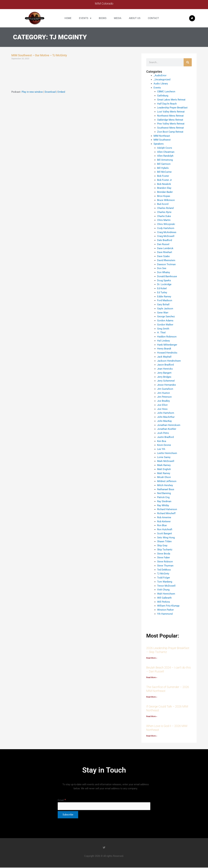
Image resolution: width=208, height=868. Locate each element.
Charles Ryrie (164, 212)
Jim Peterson (164, 397)
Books (103, 18)
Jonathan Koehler (167, 429)
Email (62, 800)
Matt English (164, 469)
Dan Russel (163, 244)
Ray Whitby (163, 505)
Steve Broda (164, 553)
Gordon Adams (165, 321)
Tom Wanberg (165, 582)
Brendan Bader (165, 192)
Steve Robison (165, 562)
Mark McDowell (166, 461)
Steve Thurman (165, 565)
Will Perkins (164, 602)
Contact (153, 18)
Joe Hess (162, 409)
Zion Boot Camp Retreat (170, 132)
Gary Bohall (163, 304)
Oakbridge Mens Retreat (170, 120)
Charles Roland (165, 208)
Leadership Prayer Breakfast (172, 108)
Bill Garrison (164, 164)
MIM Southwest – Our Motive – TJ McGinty (39, 55)
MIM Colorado (104, 3)
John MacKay (164, 421)
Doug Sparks (164, 280)
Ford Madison (165, 300)
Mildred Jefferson (167, 481)
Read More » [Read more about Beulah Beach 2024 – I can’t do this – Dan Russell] (152, 677)
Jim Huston (163, 393)
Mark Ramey (164, 465)
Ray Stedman (164, 501)
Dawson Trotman (166, 264)
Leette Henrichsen (167, 453)
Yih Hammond (165, 614)
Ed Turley (162, 292)
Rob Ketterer (164, 521)
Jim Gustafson (165, 389)
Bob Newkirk (164, 184)
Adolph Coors (165, 148)
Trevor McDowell (166, 586)
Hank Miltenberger (167, 345)
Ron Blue (162, 525)
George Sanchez (166, 316)
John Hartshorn (166, 413)
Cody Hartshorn (166, 228)
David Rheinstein (166, 260)
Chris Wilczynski (166, 224)
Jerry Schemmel (166, 381)
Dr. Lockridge (164, 284)
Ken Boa (162, 441)
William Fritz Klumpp (168, 606)
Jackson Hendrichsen (169, 361)
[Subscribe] (68, 815)
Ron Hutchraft (165, 529)
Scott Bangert (165, 533)
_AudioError (160, 75)
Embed (61, 92)
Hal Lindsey (163, 341)
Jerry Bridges (164, 377)
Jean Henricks (165, 369)
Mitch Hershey (165, 485)
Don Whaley (164, 272)
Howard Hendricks (167, 353)
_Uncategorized (162, 80)
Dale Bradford (165, 240)
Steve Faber (163, 558)
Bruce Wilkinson (166, 200)
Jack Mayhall (164, 357)
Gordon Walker (165, 324)
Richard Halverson (167, 509)
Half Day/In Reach (167, 104)
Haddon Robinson (167, 337)
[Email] (104, 807)
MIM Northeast (162, 136)
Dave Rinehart (165, 252)
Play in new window (32, 92)
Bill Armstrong (165, 160)
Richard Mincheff (166, 513)
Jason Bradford (165, 365)
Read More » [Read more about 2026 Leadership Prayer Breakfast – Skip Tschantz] (152, 658)
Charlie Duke (164, 216)
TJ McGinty (163, 574)
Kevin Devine (164, 445)
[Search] (188, 62)
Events (85, 18)
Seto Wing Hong (166, 537)
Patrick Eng (163, 497)
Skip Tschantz (165, 549)
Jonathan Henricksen (169, 425)
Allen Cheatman (166, 152)
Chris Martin (164, 220)
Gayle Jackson (165, 308)
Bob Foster (163, 176)
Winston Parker (165, 610)
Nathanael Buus (166, 489)
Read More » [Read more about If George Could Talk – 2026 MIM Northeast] (152, 717)
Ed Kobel (162, 288)
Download (50, 92)
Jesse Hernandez (166, 385)
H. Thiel (161, 333)
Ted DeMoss (164, 570)
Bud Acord (163, 204)
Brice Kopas (164, 196)
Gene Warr (163, 312)
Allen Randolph (165, 156)
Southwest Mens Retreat (170, 128)
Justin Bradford (165, 437)
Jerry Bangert (164, 373)
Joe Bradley (163, 401)
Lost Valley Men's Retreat (171, 112)
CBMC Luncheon (166, 92)
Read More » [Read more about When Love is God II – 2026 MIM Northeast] (152, 736)
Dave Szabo (163, 256)
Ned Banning (164, 493)
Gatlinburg (163, 96)
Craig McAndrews (167, 232)
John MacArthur (166, 417)
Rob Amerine (164, 517)
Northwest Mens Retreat (170, 116)
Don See (162, 268)
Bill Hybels (163, 168)
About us (135, 18)
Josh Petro (163, 433)
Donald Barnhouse (167, 276)
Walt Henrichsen (166, 594)
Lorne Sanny (164, 457)
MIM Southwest (162, 140)
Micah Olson (164, 477)
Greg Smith (163, 329)
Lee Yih (161, 449)
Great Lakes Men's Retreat (171, 99)
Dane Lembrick (165, 248)
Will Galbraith (164, 598)
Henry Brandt (164, 349)
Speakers (159, 144)
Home (68, 18)
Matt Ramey (164, 473)
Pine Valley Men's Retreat (171, 124)
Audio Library (161, 83)
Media (118, 18)
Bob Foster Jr (164, 180)
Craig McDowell (166, 236)
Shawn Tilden (164, 541)
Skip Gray (162, 546)
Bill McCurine (164, 172)
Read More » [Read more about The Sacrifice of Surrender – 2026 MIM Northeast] (152, 697)
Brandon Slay (164, 188)
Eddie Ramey (164, 296)
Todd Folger (164, 578)
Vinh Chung (163, 590)
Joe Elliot (162, 405)
